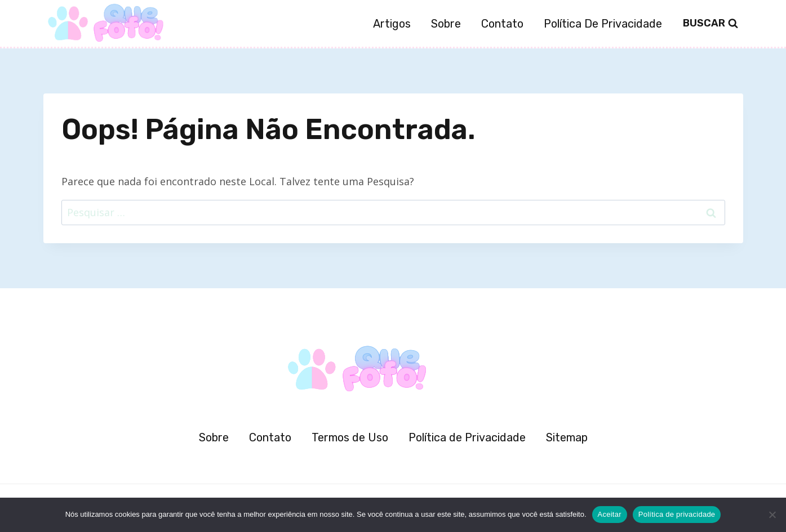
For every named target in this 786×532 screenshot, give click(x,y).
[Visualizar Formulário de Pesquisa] (710, 23)
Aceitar (610, 514)
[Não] (772, 515)
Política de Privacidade (603, 24)
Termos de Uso (350, 437)
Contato (502, 24)
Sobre (446, 24)
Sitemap (567, 437)
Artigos (392, 24)
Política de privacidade (677, 514)
